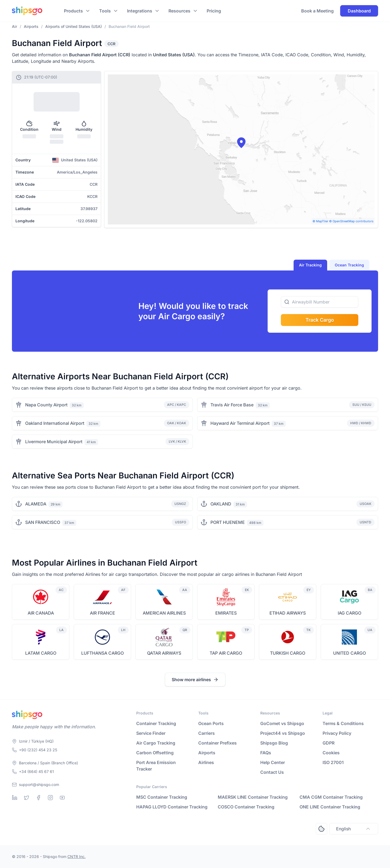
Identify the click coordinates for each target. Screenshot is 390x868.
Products (73, 11)
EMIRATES (226, 613)
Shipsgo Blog (274, 743)
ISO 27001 (333, 762)
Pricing (214, 11)
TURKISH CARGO (288, 653)
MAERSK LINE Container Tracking (253, 797)
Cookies (331, 753)
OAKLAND (221, 504)
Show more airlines (195, 680)
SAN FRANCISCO (43, 522)
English (354, 829)
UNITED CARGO (350, 653)
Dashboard (359, 11)
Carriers (207, 733)
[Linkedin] (15, 798)
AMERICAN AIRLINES (164, 613)
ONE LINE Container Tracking (330, 807)
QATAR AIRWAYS (164, 653)
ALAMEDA (36, 504)
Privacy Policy (337, 733)
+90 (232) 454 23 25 (38, 750)
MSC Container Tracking (162, 797)
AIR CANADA (41, 613)
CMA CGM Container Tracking (331, 797)
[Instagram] (50, 798)
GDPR (329, 743)
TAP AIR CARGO (226, 653)
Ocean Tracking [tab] (349, 265)
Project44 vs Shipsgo (283, 733)
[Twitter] (27, 798)
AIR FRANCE (103, 613)
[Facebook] (38, 798)
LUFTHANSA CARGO (103, 653)
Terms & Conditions (343, 723)
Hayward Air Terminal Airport (240, 423)
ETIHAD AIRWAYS (288, 613)
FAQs (266, 753)
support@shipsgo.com (39, 784)
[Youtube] (62, 798)
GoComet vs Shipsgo (282, 723)
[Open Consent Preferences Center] (321, 829)
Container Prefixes (217, 743)
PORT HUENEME (228, 522)
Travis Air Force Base (232, 405)
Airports (207, 753)
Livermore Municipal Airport (54, 442)
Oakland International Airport (55, 423)
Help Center (273, 762)
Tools (105, 11)
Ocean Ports (211, 723)
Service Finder (151, 733)
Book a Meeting (317, 11)
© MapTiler (320, 221)
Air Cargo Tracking (156, 743)
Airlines (206, 762)
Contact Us (272, 772)
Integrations (140, 11)
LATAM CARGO (41, 653)
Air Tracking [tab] (310, 265)
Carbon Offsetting (155, 753)
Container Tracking (156, 723)
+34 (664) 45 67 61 (36, 771)
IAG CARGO (350, 613)
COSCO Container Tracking (246, 807)
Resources (179, 11)
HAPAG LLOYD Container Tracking (172, 807)
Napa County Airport (46, 405)
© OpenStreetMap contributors (351, 221)
